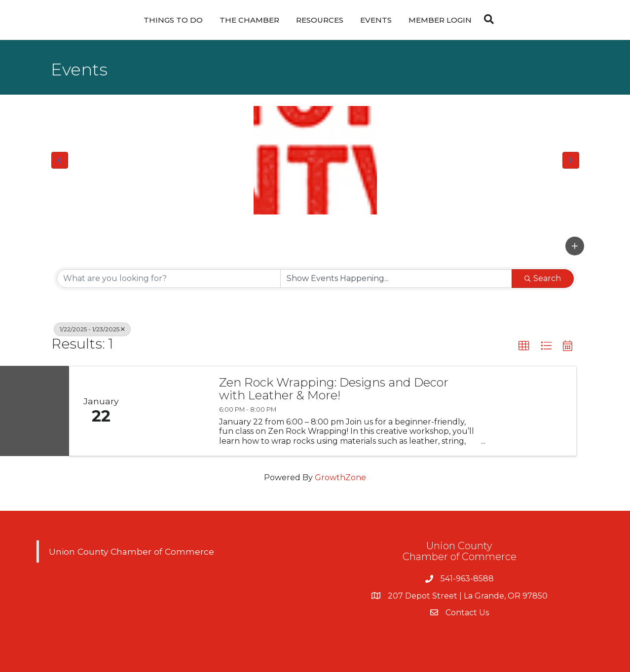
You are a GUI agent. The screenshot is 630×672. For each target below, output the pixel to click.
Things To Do (173, 20)
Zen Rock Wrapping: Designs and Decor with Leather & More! (334, 389)
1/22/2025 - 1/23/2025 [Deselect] (92, 329)
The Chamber (249, 20)
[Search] (486, 19)
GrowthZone (340, 477)
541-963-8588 (467, 579)
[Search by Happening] (396, 279)
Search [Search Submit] (543, 278)
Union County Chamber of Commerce (131, 551)
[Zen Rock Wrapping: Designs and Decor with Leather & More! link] (171, 411)
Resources (320, 20)
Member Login (440, 20)
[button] (60, 160)
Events (376, 20)
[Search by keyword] (169, 279)
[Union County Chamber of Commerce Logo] (315, 160)
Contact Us (467, 613)
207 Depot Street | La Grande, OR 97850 (468, 596)
